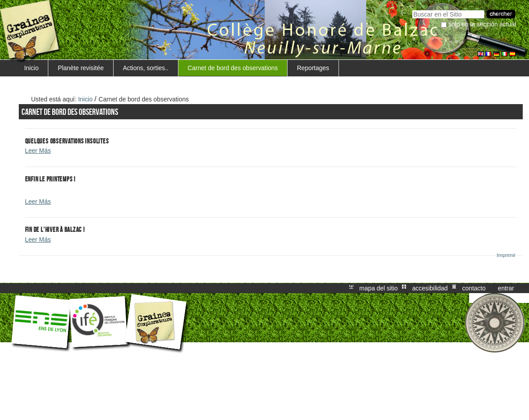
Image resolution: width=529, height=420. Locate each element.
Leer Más (38, 151)
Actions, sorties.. (146, 68)
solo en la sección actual (482, 24)
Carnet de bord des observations (233, 68)
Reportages (313, 68)
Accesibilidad (430, 288)
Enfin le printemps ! (50, 179)
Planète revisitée (81, 68)
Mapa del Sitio (379, 288)
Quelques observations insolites (67, 141)
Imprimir (506, 255)
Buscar (412, 9)
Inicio (31, 68)
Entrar (506, 288)
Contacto (474, 288)
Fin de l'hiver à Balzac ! (55, 229)
